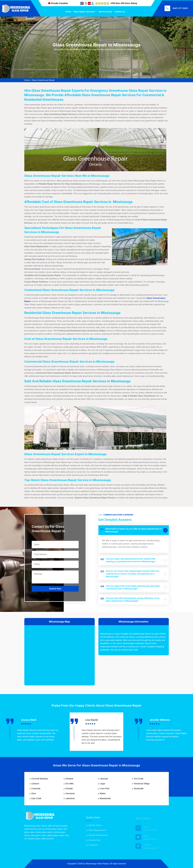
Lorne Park (105, 789)
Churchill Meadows (40, 779)
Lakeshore (70, 798)
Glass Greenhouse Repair (43, 80)
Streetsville (139, 789)
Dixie (34, 793)
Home (68, 12)
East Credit (36, 798)
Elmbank (69, 779)
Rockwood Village (142, 784)
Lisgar (102, 784)
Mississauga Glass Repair (97, 864)
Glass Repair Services (84, 12)
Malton (103, 793)
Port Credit (139, 779)
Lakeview (104, 779)
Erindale (69, 789)
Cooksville (36, 789)
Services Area (105, 12)
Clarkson (35, 784)
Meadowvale (105, 798)
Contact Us (120, 12)
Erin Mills (70, 784)
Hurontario (70, 793)
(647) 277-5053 (180, 8)
